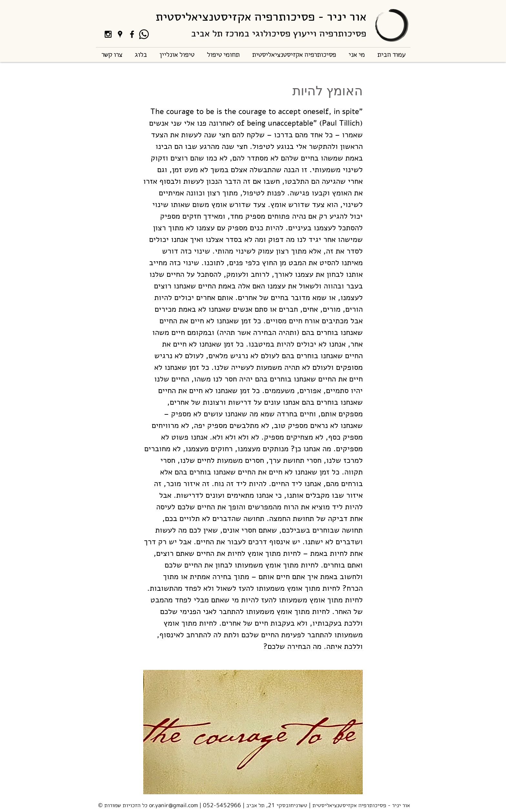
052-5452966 (222, 805)
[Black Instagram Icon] (108, 34)
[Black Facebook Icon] (132, 34)
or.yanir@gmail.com (173, 805)
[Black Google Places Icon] (120, 34)
